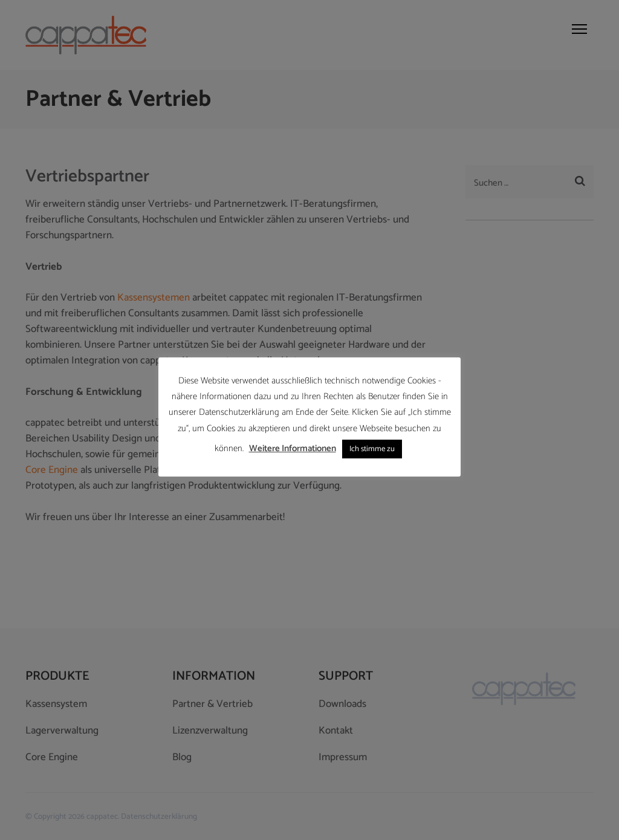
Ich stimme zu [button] (372, 449)
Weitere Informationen (293, 448)
